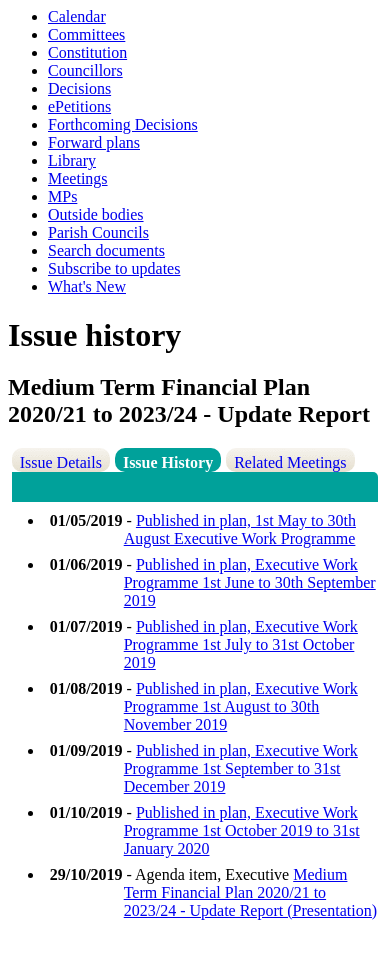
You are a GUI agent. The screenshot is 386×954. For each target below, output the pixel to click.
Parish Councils (98, 232)
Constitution (87, 52)
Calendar (77, 16)
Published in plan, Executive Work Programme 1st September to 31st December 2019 (241, 768)
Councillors (85, 70)
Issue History (168, 462)
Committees (86, 34)
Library (72, 160)
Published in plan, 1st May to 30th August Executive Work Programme (240, 529)
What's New (87, 286)
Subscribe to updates (114, 268)
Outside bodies (96, 214)
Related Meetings (290, 462)
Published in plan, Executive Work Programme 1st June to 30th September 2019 (250, 582)
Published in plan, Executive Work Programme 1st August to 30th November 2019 (241, 706)
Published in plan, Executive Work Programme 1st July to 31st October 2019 (241, 644)
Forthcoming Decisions (123, 124)
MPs (62, 196)
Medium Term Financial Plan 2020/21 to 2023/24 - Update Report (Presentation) (250, 892)
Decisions (79, 88)
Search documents (106, 250)
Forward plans (94, 142)
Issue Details (61, 462)
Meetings (78, 178)
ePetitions (79, 106)
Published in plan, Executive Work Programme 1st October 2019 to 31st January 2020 (242, 830)
